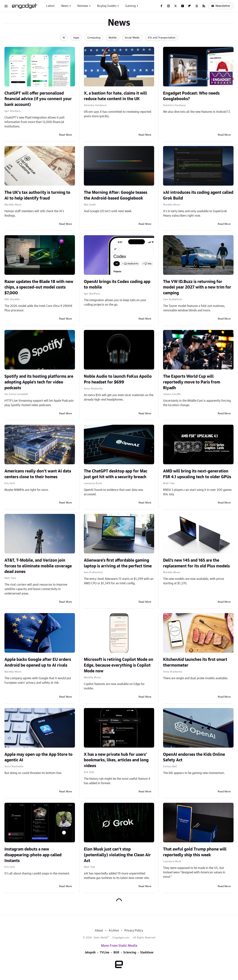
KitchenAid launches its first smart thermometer (195, 662)
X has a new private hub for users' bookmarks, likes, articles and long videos (116, 760)
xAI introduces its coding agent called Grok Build (198, 195)
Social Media (132, 38)
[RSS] (204, 6)
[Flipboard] (190, 6)
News (65, 6)
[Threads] (197, 6)
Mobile (113, 38)
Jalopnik (90, 953)
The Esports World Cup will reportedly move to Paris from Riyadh (192, 382)
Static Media (100, 938)
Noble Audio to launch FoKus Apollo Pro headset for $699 (118, 379)
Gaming (131, 6)
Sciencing (130, 953)
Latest (50, 6)
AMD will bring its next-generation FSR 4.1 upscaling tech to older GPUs (197, 474)
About (99, 931)
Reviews (83, 6)
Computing (94, 38)
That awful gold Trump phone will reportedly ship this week (195, 852)
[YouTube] (183, 6)
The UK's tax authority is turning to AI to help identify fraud (37, 195)
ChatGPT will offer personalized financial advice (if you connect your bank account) (38, 99)
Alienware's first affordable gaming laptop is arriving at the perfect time (118, 563)
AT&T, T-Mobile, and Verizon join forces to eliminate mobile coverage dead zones (38, 566)
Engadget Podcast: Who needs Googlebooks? (191, 96)
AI (64, 38)
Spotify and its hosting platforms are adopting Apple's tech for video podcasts (39, 382)
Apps (76, 38)
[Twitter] (176, 6)
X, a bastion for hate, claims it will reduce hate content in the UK (115, 96)
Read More (66, 135)
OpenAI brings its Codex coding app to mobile (117, 285)
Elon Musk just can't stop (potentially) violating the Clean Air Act (117, 855)
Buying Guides (107, 6)
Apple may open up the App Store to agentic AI (38, 757)
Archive (114, 931)
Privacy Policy (134, 931)
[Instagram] (168, 6)
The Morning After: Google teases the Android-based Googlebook (116, 195)
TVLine (105, 953)
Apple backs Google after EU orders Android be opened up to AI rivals (38, 662)
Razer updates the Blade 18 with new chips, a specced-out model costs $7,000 (39, 287)
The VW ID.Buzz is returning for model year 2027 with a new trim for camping (197, 287)
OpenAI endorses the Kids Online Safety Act (194, 757)
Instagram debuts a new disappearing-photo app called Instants (33, 855)
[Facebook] (161, 6)
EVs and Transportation (162, 38)
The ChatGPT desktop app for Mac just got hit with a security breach (116, 474)
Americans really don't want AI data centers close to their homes (38, 474)
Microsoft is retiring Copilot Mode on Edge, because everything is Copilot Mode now (119, 665)
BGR (116, 953)
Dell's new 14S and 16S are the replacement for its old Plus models (196, 563)
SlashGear (147, 953)
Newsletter (221, 6)
